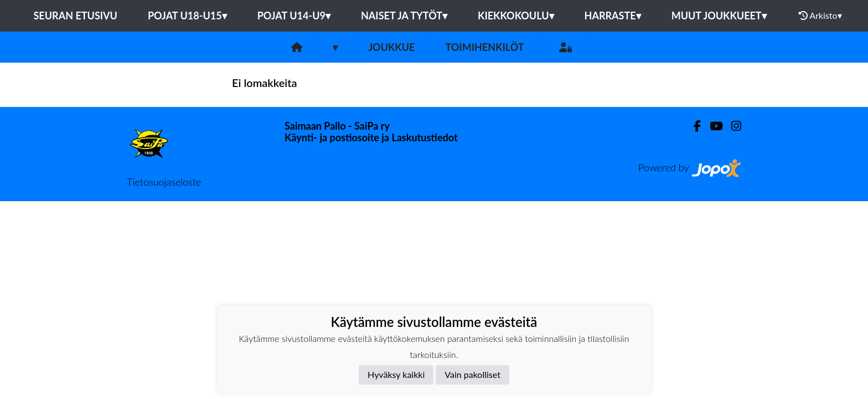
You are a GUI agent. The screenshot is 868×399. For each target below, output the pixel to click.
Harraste (613, 16)
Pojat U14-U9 (294, 16)
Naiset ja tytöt (404, 16)
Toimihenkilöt (484, 47)
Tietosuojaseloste (164, 182)
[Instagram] (732, 126)
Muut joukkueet (719, 16)
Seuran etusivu (75, 16)
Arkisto (820, 16)
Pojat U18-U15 (187, 16)
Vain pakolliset (472, 374)
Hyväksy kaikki (396, 374)
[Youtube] (712, 126)
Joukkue (391, 47)
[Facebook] (693, 126)
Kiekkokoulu (516, 16)
